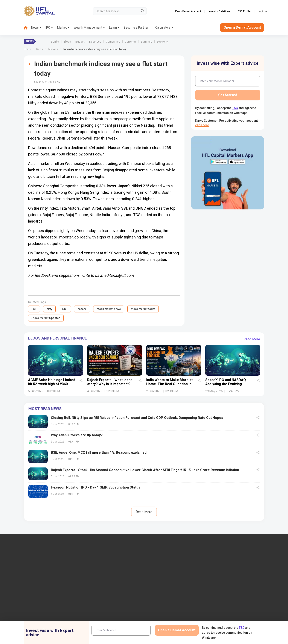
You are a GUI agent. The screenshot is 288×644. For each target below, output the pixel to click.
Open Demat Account (229, 570)
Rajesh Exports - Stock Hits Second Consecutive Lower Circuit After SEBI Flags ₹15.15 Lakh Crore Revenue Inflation (145, 470)
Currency (131, 42)
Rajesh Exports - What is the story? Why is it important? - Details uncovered (110, 384)
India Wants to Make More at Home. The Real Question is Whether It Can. (169, 384)
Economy (163, 42)
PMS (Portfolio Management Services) (241, 584)
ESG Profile (244, 11)
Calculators (163, 28)
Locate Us (94, 577)
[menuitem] (27, 28)
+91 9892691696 (18, 594)
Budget (80, 42)
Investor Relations (219, 11)
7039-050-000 (40, 581)
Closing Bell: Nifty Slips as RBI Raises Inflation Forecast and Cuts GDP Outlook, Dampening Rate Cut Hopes (137, 418)
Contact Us (95, 584)
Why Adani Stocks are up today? (77, 436)
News (35, 28)
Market (62, 28)
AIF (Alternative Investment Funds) (238, 592)
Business (95, 42)
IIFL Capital (95, 570)
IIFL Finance (159, 570)
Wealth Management (88, 28)
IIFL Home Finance (164, 577)
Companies (113, 42)
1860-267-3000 (18, 581)
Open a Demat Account (242, 27)
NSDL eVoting (224, 616)
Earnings (147, 42)
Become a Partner (136, 28)
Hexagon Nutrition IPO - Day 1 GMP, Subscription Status (96, 488)
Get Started (228, 95)
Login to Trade (97, 616)
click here (202, 125)
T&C (235, 108)
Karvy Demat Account (188, 11)
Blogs (67, 42)
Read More (252, 340)
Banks (55, 42)
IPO (48, 28)
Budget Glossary (162, 616)
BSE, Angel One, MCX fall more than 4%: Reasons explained (99, 453)
